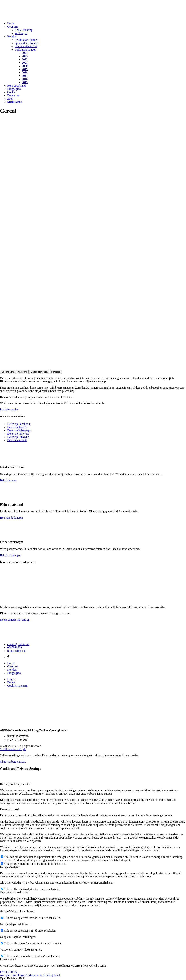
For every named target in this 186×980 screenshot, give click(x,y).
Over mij (23, 372)
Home (11, 663)
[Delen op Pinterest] (18, 434)
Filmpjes (56, 372)
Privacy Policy (9, 972)
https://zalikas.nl (17, 651)
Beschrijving (8, 372)
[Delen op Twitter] (17, 427)
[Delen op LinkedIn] (18, 437)
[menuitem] (97, 23)
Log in (11, 679)
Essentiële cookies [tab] (11, 809)
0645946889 (15, 647)
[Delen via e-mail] (17, 440)
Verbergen (13, 762)
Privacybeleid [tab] (8, 959)
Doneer (12, 682)
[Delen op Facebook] (19, 424)
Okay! (4, 762)
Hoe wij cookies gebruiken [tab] (16, 784)
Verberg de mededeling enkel (43, 975)
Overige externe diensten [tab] (15, 892)
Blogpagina (14, 673)
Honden (12, 670)
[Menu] (15, 102)
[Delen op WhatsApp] (19, 430)
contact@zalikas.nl (18, 644)
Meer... (23, 762)
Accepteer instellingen (13, 975)
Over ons (13, 666)
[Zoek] (10, 99)
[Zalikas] (27, 17)
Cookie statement (17, 686)
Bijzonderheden (39, 372)
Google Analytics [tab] (10, 867)
